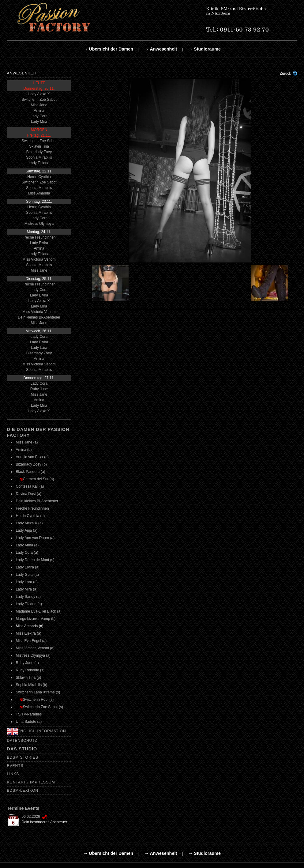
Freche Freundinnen (39, 237)
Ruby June (39, 389)
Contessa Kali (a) (30, 486)
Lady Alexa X (39, 94)
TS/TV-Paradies (29, 714)
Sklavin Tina (39, 146)
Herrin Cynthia (39, 177)
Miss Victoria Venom (39, 259)
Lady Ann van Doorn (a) (35, 538)
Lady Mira (39, 122)
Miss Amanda (39, 193)
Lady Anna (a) (27, 545)
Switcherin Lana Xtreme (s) (38, 692)
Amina (39, 111)
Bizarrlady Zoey (39, 152)
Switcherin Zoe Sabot (39, 100)
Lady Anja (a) (27, 530)
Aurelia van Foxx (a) (32, 457)
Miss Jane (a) (27, 442)
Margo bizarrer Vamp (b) (36, 619)
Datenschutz (22, 741)
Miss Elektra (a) (29, 633)
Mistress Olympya (39, 224)
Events (15, 766)
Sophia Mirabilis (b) (32, 685)
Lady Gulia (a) (27, 575)
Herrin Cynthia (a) (30, 516)
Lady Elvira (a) (28, 567)
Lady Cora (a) (27, 553)
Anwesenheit (22, 73)
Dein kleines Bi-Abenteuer (39, 317)
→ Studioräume (205, 49)
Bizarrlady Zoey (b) (31, 464)
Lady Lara (39, 348)
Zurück (285, 74)
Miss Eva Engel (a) (31, 641)
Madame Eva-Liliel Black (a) (39, 611)
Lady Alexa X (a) (29, 523)
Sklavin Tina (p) (29, 677)
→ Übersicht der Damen (108, 49)
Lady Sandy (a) (28, 597)
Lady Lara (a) (27, 582)
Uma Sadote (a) (29, 722)
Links (13, 774)
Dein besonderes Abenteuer (45, 822)
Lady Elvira (39, 243)
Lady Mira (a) (27, 589)
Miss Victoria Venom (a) (35, 648)
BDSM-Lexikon (23, 791)
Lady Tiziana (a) (29, 604)
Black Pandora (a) (31, 472)
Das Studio (22, 749)
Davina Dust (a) (29, 494)
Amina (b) (24, 450)
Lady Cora (39, 116)
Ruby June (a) (27, 663)
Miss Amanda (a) (30, 626)
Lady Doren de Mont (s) (35, 560)
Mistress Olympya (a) (33, 655)
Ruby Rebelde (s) (30, 670)
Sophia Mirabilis (39, 157)
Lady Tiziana (39, 163)
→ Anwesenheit (161, 49)
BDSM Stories (23, 757)
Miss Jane (39, 105)
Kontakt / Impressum (31, 782)
